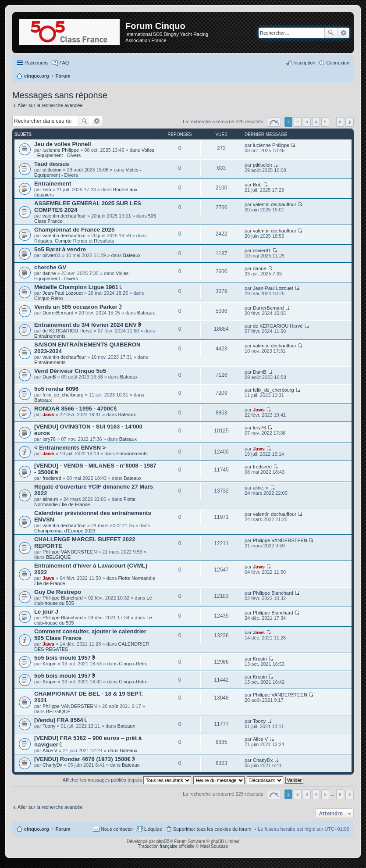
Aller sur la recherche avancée (50, 105)
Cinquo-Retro (48, 298)
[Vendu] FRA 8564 (59, 720)
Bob (47, 189)
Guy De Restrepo (58, 592)
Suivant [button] (350, 122)
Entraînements (50, 336)
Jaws (48, 414)
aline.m (50, 499)
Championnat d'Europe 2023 (65, 531)
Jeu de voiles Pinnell (63, 144)
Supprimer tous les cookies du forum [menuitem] (212, 829)
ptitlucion (52, 170)
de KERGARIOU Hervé (68, 331)
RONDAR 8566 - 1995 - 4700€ (74, 409)
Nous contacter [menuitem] (117, 829)
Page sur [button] (274, 122)
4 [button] (316, 122)
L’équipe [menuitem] (153, 829)
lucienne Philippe (61, 150)
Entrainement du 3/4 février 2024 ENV (85, 325)
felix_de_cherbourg (63, 395)
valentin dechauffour (64, 216)
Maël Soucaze (214, 846)
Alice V (50, 750)
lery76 (49, 439)
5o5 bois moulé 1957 (62, 658)
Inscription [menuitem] (304, 63)
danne (49, 273)
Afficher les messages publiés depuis (127, 780)
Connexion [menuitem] (338, 63)
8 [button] (340, 122)
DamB (49, 377)
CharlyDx (52, 765)
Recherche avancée (343, 33)
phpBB (163, 841)
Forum (63, 829)
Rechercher (331, 33)
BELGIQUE (58, 557)
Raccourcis (36, 63)
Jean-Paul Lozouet (63, 293)
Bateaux (131, 255)
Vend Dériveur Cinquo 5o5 (70, 371)
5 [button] (325, 122)
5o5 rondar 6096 (56, 389)
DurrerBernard (58, 313)
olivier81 (52, 255)
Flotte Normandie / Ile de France (85, 502)
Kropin (50, 664)
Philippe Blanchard (63, 598)
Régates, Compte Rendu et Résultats (74, 241)
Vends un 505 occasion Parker (76, 307)
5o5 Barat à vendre (60, 249)
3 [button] (307, 122)
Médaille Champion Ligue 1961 (76, 287)
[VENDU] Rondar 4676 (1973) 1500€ (82, 759)
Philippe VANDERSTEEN (70, 552)
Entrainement (53, 184)
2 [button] (298, 122)
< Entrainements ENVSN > (70, 448)
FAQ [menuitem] (64, 63)
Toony (49, 726)
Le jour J (46, 612)
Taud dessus (52, 164)
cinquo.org (37, 829)
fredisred (52, 478)
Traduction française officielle (166, 846)
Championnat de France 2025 (74, 230)
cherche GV (50, 267)
